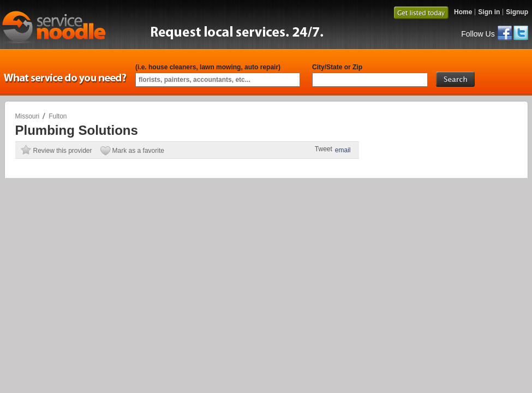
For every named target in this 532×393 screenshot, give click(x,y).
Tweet (324, 149)
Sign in (489, 12)
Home (463, 12)
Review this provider (63, 151)
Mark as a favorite (138, 151)
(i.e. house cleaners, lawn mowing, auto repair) (208, 67)
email (343, 150)
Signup (517, 12)
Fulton (58, 116)
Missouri (28, 116)
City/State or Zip (337, 67)
